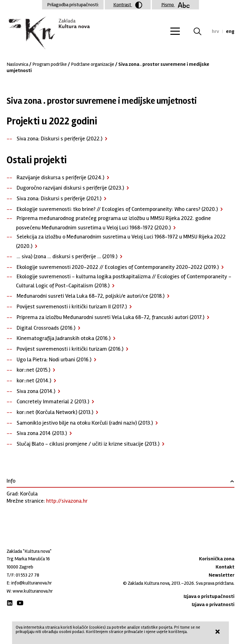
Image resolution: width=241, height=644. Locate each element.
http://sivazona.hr (67, 501)
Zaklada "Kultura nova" (48, 33)
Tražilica (201, 31)
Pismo (176, 5)
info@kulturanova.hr (32, 583)
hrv (215, 31)
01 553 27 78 (27, 575)
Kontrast (128, 5)
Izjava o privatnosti (213, 605)
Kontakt (225, 567)
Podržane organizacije (93, 64)
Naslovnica (17, 64)
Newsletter (222, 575)
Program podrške (50, 64)
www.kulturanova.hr (33, 591)
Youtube (20, 603)
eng (230, 31)
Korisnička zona (217, 559)
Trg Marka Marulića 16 (28, 559)
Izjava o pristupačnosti (209, 596)
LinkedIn (10, 603)
